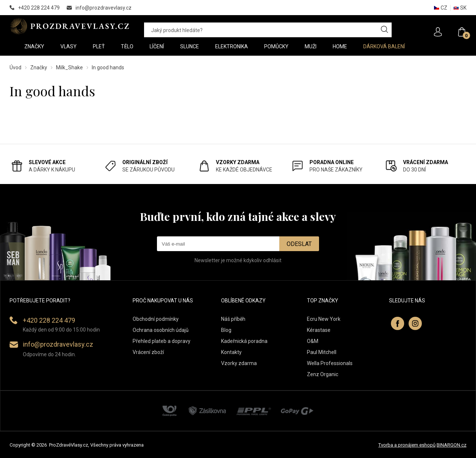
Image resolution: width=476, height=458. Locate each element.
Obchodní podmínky (156, 319)
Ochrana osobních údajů (161, 330)
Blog (226, 330)
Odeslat (299, 244)
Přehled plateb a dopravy (162, 341)
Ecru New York (324, 319)
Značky (39, 67)
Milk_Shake (69, 67)
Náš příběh (233, 319)
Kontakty (231, 352)
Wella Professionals (330, 363)
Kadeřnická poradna (244, 341)
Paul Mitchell (322, 352)
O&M (313, 341)
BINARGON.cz (451, 445)
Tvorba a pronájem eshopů (407, 445)
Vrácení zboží (148, 352)
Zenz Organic (323, 374)
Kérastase (319, 330)
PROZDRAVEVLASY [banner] (69, 26)
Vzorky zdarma (239, 363)
